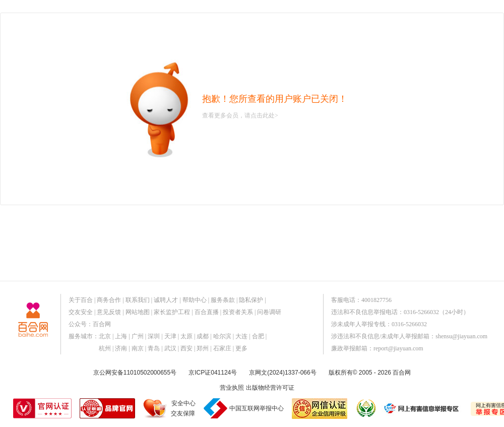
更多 (241, 348)
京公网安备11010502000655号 (135, 373)
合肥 (258, 336)
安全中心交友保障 (183, 408)
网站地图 (138, 312)
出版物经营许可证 (270, 388)
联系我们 (138, 300)
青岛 (154, 348)
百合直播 (207, 312)
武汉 (170, 348)
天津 (170, 336)
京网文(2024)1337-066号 (282, 373)
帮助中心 (195, 300)
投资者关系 (238, 312)
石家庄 (222, 348)
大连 (241, 336)
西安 (186, 348)
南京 (138, 348)
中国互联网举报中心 (257, 408)
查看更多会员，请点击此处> (240, 115)
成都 (203, 336)
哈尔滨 (222, 336)
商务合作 (109, 300)
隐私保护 (251, 300)
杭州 (105, 348)
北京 (105, 336)
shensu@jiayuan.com (461, 336)
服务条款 (223, 300)
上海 (121, 336)
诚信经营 (365, 408)
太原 (186, 336)
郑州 (203, 348)
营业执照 (232, 388)
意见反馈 (109, 312)
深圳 (154, 336)
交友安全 (81, 312)
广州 (138, 336)
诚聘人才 (166, 300)
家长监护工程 (172, 312)
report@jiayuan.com (398, 348)
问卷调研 (269, 312)
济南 (121, 348)
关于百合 (81, 300)
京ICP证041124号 (213, 373)
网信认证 (320, 409)
